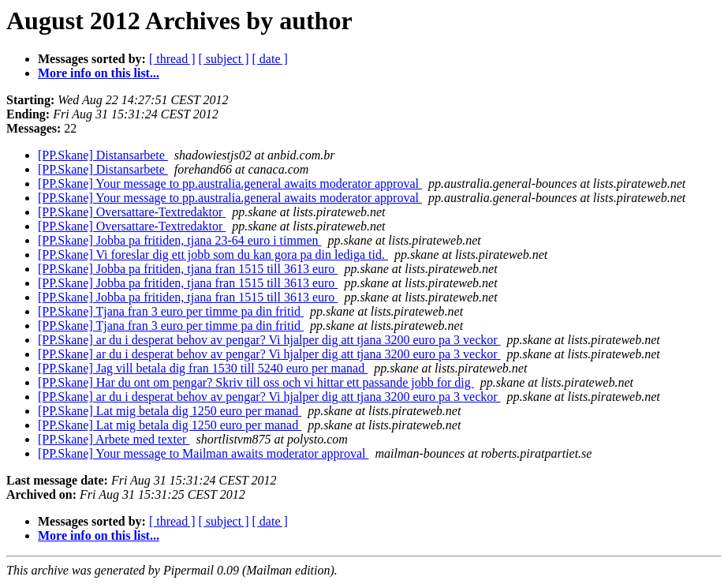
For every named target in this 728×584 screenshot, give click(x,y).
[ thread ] (172, 59)
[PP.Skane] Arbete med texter (114, 439)
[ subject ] (224, 59)
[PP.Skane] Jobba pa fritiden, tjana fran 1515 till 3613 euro (188, 269)
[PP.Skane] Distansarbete (103, 155)
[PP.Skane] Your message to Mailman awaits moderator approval (203, 453)
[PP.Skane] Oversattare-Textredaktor (132, 212)
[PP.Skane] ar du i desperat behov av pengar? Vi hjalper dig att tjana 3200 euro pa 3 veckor (269, 340)
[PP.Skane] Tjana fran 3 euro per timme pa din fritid (171, 311)
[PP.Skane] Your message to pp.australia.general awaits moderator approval (230, 183)
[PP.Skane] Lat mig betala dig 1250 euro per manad (170, 411)
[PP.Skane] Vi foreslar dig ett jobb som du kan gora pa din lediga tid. (213, 255)
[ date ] (270, 59)
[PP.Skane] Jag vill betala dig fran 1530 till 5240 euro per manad (203, 368)
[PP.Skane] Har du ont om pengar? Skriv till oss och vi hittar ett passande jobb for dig (256, 382)
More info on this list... (99, 73)
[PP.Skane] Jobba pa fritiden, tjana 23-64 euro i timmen (179, 240)
